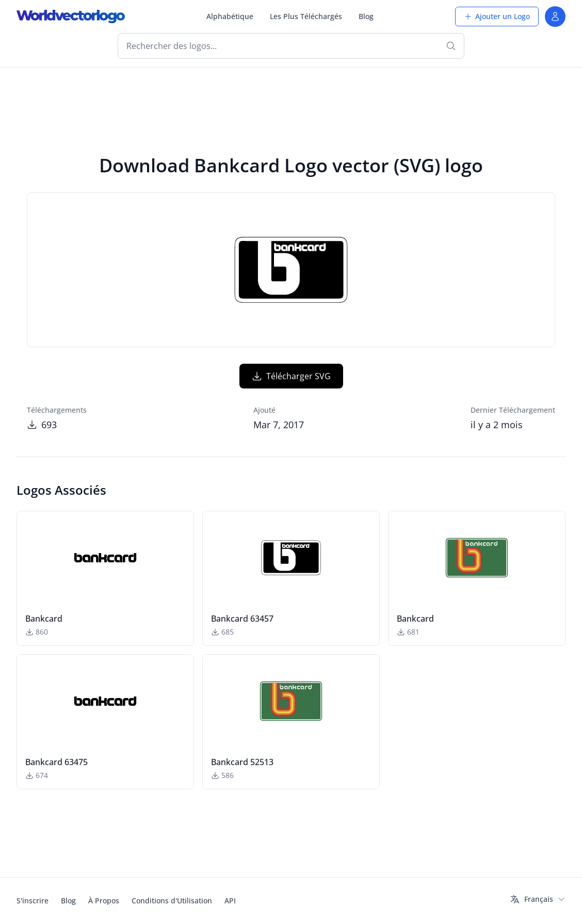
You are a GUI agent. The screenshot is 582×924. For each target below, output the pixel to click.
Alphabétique (230, 16)
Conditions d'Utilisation (172, 901)
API (230, 901)
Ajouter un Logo (497, 16)
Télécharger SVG (291, 376)
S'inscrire (33, 901)
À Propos (104, 901)
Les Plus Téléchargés (306, 16)
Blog (366, 16)
